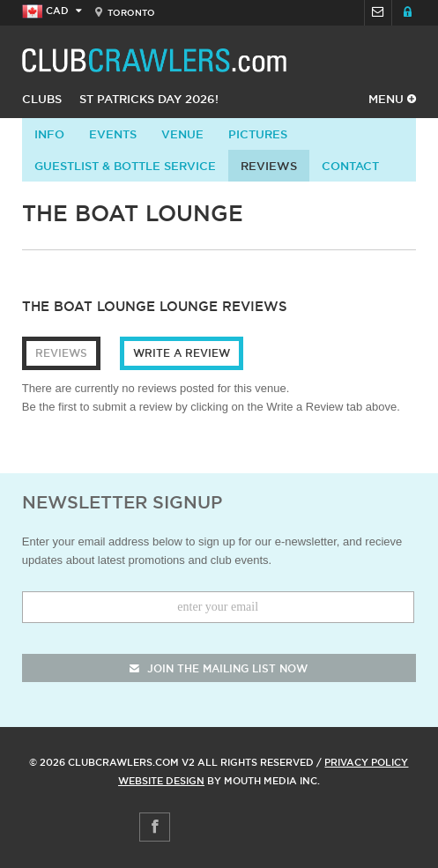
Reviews (269, 166)
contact (350, 166)
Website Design (161, 781)
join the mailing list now (219, 668)
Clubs (42, 99)
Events (113, 134)
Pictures (258, 134)
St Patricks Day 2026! (149, 99)
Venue (182, 134)
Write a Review (182, 353)
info (49, 134)
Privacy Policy (366, 762)
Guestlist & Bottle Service (125, 166)
